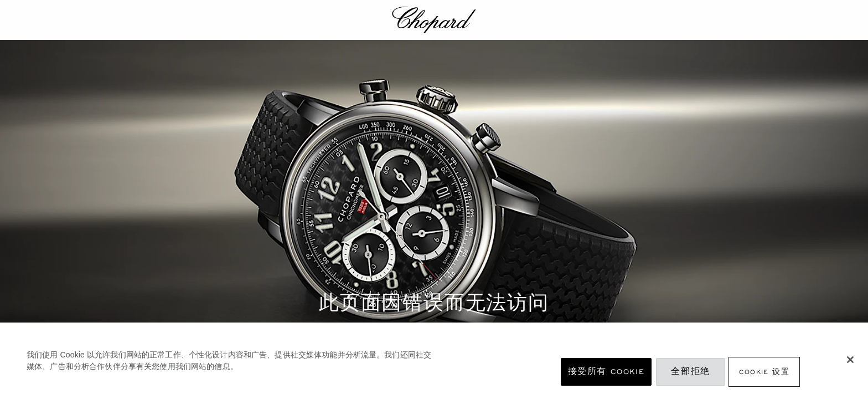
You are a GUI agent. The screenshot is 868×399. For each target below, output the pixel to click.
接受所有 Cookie (606, 372)
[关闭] (850, 360)
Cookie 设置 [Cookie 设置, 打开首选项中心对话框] (764, 372)
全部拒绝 (690, 372)
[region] (434, 361)
